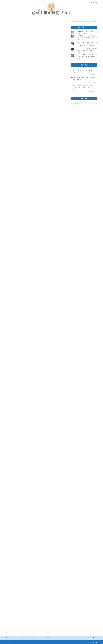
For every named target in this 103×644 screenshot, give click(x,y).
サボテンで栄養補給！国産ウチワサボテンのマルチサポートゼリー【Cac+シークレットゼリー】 (87, 44)
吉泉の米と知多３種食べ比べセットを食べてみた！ (84, 71)
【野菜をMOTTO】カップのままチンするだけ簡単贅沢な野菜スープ (87, 38)
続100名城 (11, 22)
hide (41, 124)
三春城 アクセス (24, 132)
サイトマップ (27, 642)
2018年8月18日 (29, 168)
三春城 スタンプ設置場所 (27, 134)
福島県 (11, 580)
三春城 (19, 129)
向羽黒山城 (20, 138)
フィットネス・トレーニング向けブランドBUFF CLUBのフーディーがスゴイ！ (87, 50)
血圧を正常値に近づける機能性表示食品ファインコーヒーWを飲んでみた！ (87, 57)
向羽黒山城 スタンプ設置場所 (28, 142)
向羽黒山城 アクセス (25, 140)
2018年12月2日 (33, 425)
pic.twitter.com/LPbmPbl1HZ (24, 164)
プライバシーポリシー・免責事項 (14, 642)
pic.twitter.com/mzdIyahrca (29, 420)
